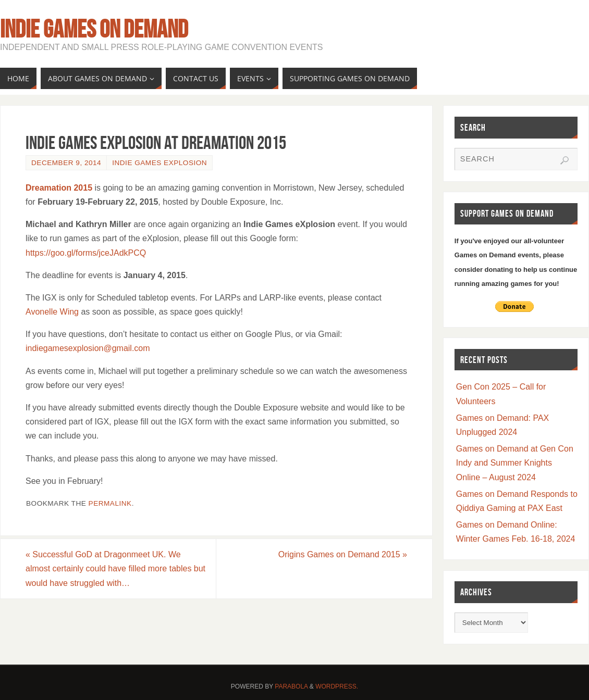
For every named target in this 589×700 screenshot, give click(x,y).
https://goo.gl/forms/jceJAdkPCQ (86, 253)
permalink (110, 503)
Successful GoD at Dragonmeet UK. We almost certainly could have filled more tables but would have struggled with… (115, 568)
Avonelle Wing (52, 312)
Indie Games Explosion (159, 163)
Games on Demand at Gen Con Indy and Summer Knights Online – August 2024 (515, 463)
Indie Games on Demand (94, 29)
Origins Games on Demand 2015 (343, 554)
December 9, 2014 (66, 163)
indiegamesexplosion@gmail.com (88, 348)
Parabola (291, 686)
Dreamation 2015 (59, 188)
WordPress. (337, 686)
